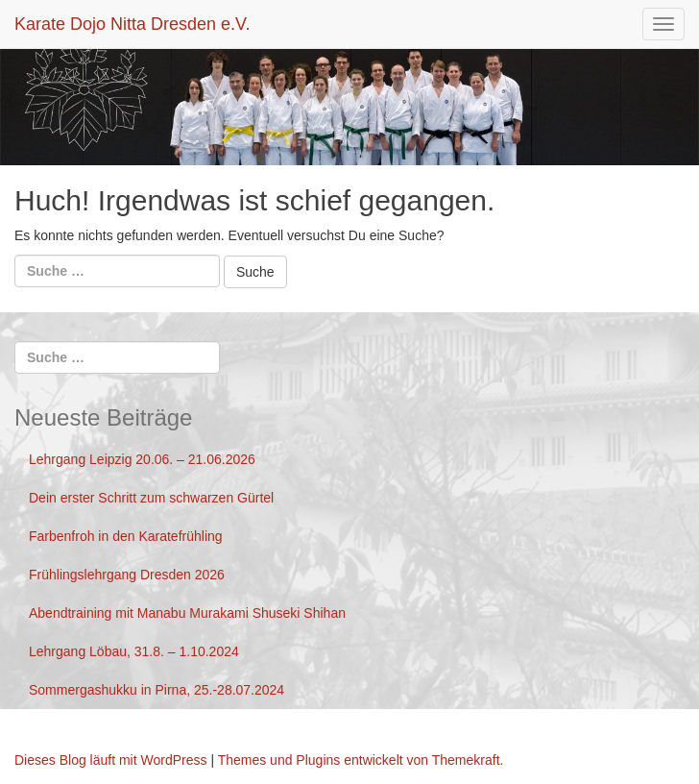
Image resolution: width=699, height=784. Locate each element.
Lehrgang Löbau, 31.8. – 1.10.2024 (134, 651)
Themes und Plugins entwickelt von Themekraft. (361, 760)
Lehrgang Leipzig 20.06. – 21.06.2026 (142, 459)
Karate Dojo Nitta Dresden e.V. (132, 24)
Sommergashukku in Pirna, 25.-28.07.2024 (157, 690)
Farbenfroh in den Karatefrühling (126, 536)
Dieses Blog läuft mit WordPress (110, 760)
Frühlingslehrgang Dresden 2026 (127, 575)
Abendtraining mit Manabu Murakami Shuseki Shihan (187, 613)
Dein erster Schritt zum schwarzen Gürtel (151, 498)
